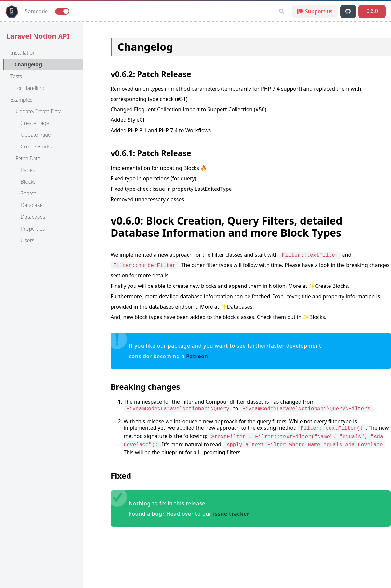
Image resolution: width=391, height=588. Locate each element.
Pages (28, 170)
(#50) (260, 109)
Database (32, 205)
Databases (33, 217)
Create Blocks (36, 147)
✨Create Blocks (328, 286)
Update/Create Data (39, 111)
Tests (16, 76)
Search (29, 193)
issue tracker (231, 514)
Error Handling (27, 88)
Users (27, 240)
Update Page (36, 135)
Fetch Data (28, 158)
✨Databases (237, 307)
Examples (21, 100)
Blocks (28, 182)
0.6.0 (372, 11)
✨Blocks (314, 317)
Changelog (28, 64)
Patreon (197, 356)
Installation (23, 53)
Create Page (35, 123)
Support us (315, 11)
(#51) (181, 99)
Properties (33, 229)
